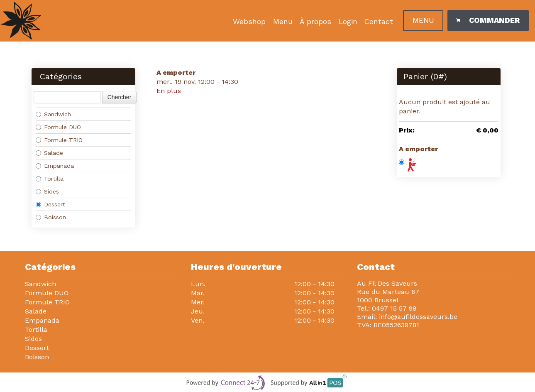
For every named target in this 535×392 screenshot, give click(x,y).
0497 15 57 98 (394, 308)
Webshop (249, 22)
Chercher (120, 97)
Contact (379, 22)
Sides (47, 191)
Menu (283, 22)
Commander (488, 20)
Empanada (55, 166)
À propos (315, 22)
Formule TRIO (59, 140)
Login (348, 22)
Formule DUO (58, 127)
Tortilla (50, 179)
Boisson (51, 217)
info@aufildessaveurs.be (418, 317)
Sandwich (53, 114)
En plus (169, 91)
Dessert (50, 204)
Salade (49, 153)
